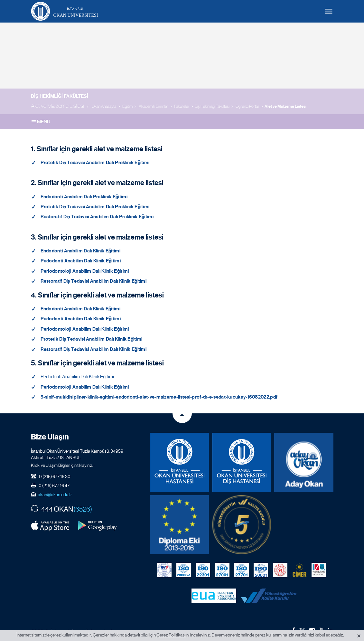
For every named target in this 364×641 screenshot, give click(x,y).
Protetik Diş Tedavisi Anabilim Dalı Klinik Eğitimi (92, 339)
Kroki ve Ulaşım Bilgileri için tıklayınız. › (63, 465)
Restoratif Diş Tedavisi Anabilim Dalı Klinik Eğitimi (94, 281)
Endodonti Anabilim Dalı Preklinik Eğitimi (84, 197)
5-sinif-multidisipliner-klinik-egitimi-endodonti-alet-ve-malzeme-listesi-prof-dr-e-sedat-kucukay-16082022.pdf (159, 397)
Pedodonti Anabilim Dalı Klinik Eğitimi (81, 261)
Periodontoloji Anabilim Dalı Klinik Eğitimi (85, 271)
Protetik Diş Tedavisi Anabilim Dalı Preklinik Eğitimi (95, 163)
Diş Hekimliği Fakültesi (60, 96)
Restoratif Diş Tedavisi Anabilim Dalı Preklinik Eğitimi (97, 217)
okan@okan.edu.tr (55, 495)
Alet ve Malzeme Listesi (285, 107)
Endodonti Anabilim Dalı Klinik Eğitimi (80, 251)
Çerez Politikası (171, 635)
